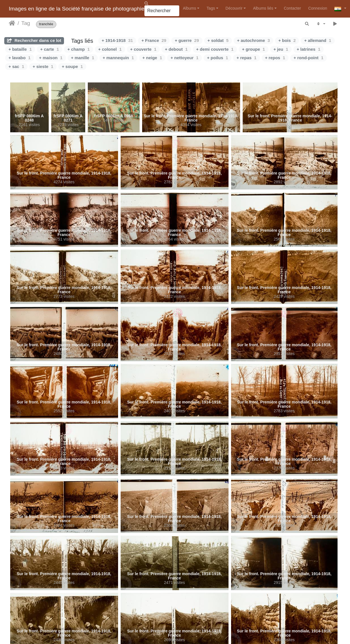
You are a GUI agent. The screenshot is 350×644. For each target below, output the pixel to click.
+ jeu (281, 49)
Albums (190, 8)
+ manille (83, 58)
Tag (26, 23)
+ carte (50, 49)
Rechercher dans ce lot (34, 40)
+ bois (287, 40)
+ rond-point (309, 58)
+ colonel (110, 49)
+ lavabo (20, 58)
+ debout (176, 49)
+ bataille (20, 49)
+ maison (51, 58)
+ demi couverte (215, 49)
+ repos (275, 58)
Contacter (292, 8)
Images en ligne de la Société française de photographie (77, 9)
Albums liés (263, 8)
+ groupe (254, 49)
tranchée (46, 24)
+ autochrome (253, 40)
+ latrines (309, 49)
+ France (154, 40)
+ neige (152, 58)
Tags (211, 8)
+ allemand (318, 40)
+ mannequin (118, 58)
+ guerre (187, 40)
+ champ (79, 49)
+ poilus (217, 58)
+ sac (16, 66)
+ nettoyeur (184, 58)
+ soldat (218, 40)
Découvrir (234, 8)
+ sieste (43, 66)
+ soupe (72, 66)
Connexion (318, 8)
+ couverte (143, 49)
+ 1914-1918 (117, 40)
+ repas (246, 58)
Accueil (12, 23)
